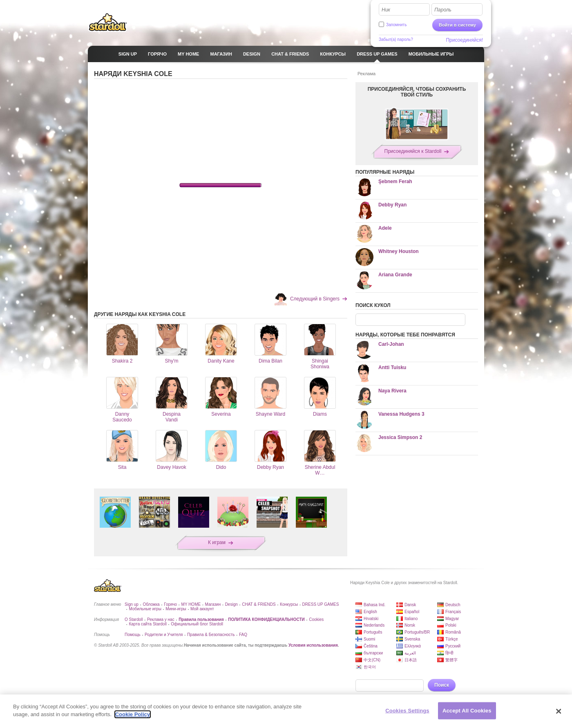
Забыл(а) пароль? (396, 39)
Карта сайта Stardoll (147, 624)
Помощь (133, 635)
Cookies (316, 619)
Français (453, 612)
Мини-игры (176, 609)
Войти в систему (457, 25)
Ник (386, 10)
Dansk (410, 605)
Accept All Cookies (467, 711)
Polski (451, 625)
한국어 (370, 667)
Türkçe (452, 639)
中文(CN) (372, 660)
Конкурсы (289, 604)
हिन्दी (449, 653)
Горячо (170, 604)
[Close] (559, 711)
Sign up (132, 604)
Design (231, 604)
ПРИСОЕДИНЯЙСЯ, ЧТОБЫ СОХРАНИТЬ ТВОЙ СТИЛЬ (417, 92)
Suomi (369, 639)
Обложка (151, 604)
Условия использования (313, 645)
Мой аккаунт (202, 609)
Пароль (443, 10)
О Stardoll (134, 619)
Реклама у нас (161, 619)
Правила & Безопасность (211, 635)
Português (373, 632)
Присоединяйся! (464, 40)
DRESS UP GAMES (321, 604)
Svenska (412, 639)
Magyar (452, 619)
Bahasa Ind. (374, 605)
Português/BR (417, 632)
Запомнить (396, 25)
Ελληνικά (413, 646)
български (373, 653)
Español (412, 612)
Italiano (411, 619)
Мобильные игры (145, 609)
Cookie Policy (133, 714)
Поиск (442, 685)
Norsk (410, 625)
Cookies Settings (407, 711)
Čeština (371, 646)
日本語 (411, 660)
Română (453, 632)
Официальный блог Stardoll (197, 624)
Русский (453, 646)
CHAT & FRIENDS (259, 604)
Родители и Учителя (164, 635)
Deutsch (453, 605)
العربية (410, 653)
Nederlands (374, 625)
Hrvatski (371, 619)
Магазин (213, 604)
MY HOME (191, 604)
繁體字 (451, 660)
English (370, 612)
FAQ (243, 635)
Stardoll (108, 22)
